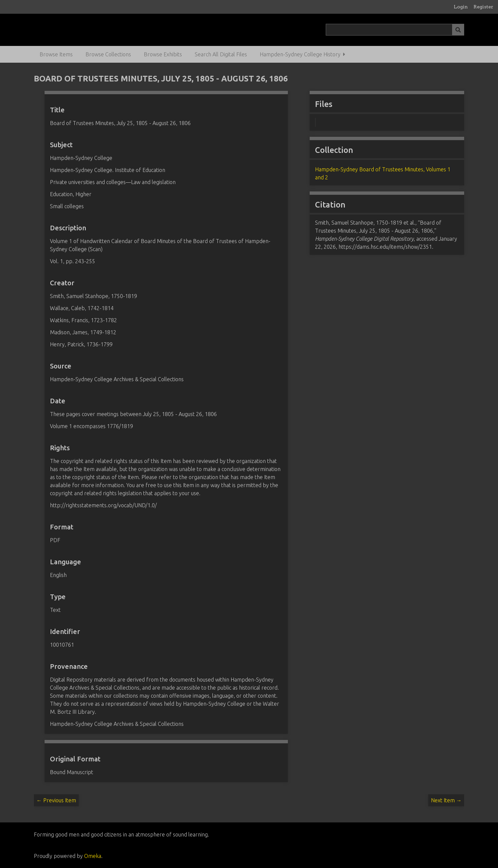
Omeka (93, 856)
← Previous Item (56, 800)
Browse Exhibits (163, 54)
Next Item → (446, 800)
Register (483, 7)
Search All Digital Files (221, 54)
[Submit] (458, 30)
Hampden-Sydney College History (300, 54)
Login (461, 7)
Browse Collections (108, 54)
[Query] (395, 30)
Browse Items (56, 54)
